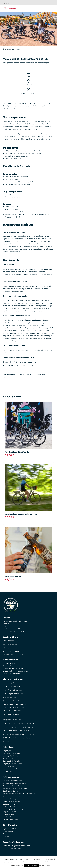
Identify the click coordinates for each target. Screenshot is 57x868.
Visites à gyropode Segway (13, 781)
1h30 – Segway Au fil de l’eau (14, 707)
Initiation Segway (10, 799)
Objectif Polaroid (9, 812)
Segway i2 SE (8, 751)
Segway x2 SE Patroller (12, 761)
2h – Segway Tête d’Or (11, 697)
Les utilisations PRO (11, 769)
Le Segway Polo (9, 804)
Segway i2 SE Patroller (11, 753)
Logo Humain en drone (12, 848)
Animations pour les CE (12, 796)
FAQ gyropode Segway (12, 714)
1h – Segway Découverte (12, 683)
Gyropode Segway (10, 829)
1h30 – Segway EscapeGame (14, 694)
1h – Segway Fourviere (11, 686)
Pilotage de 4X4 (9, 663)
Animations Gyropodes (12, 786)
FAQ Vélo (7, 742)
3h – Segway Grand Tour (12, 701)
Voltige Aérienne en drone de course (17, 671)
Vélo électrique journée (12, 648)
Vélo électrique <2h (10, 641)
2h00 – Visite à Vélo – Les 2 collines (16, 731)
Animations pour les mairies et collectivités (19, 794)
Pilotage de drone (10, 666)
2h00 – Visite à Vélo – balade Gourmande (18, 734)
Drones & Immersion (11, 820)
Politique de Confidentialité (13, 631)
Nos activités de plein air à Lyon (15, 621)
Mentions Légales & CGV (12, 629)
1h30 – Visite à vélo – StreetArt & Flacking (18, 723)
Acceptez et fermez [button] (31, 865)
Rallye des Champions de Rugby (15, 788)
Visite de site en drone (11, 674)
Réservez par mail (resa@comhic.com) (19, 366)
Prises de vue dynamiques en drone (17, 846)
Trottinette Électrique (11, 651)
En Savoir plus (45, 865)
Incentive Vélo (8, 814)
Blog (5, 626)
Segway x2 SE (8, 758)
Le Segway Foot (9, 807)
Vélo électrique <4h (10, 644)
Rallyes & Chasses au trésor (13, 809)
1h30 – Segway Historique (13, 690)
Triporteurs (7, 834)
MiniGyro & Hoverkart (11, 817)
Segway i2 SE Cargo (10, 756)
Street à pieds (8, 831)
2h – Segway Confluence (12, 711)
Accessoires (7, 771)
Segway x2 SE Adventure (12, 764)
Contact (6, 624)
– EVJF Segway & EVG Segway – (15, 704)
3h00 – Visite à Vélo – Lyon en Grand (17, 738)
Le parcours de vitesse (11, 801)
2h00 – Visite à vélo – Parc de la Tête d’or (18, 727)
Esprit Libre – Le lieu (11, 791)
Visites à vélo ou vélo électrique (15, 783)
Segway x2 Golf (9, 766)
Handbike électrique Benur (13, 654)
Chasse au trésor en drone (13, 668)
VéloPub (6, 836)
